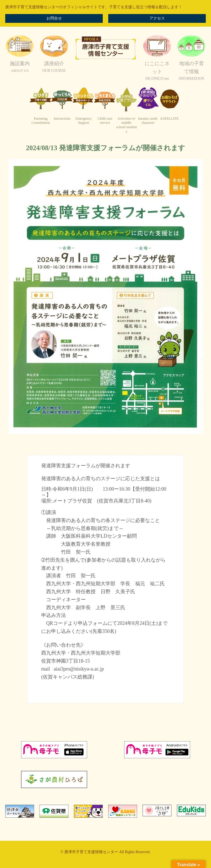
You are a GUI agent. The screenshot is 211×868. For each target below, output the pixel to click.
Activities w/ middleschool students (127, 125)
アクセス (157, 18)
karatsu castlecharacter (148, 121)
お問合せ (54, 18)
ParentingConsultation (41, 121)
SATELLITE (169, 118)
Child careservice (105, 121)
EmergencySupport (84, 121)
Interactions (62, 118)
